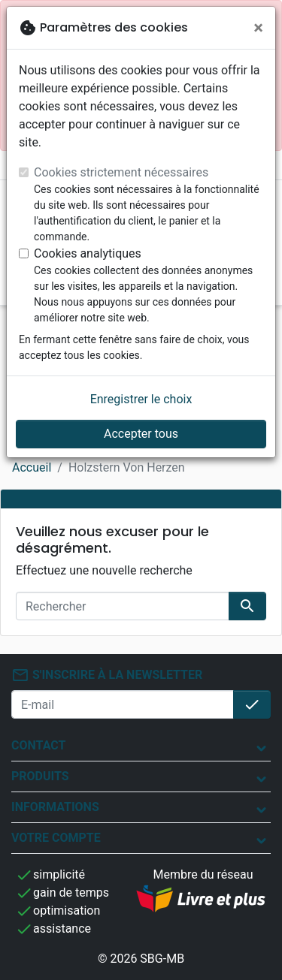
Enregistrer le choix (141, 399)
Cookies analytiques (88, 253)
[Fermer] (258, 28)
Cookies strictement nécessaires (121, 172)
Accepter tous (141, 434)
